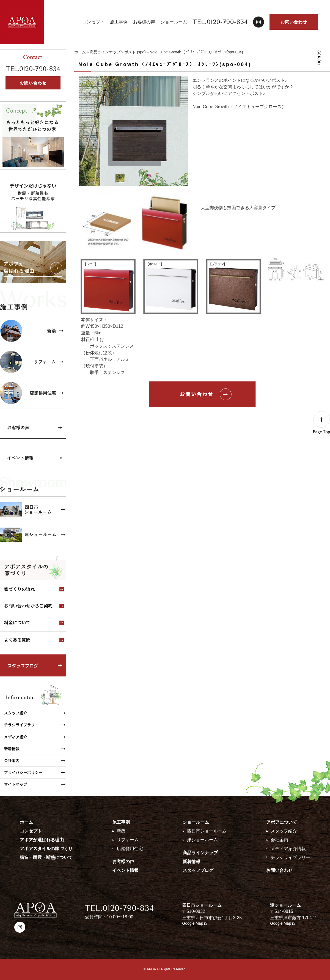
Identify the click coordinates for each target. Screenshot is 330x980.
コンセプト (94, 22)
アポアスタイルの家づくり (46, 849)
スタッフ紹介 (284, 831)
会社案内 (279, 840)
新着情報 (191, 862)
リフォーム (128, 840)
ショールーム (174, 22)
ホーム (80, 52)
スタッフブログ (198, 870)
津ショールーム (202, 840)
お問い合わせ (294, 22)
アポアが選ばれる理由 (42, 840)
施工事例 (119, 22)
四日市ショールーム (207, 831)
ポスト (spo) (135, 52)
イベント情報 (125, 870)
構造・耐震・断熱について (46, 857)
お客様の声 (144, 22)
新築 (121, 831)
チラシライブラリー (290, 857)
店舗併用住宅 (130, 849)
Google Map (193, 923)
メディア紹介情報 (288, 849)
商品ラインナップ (105, 52)
